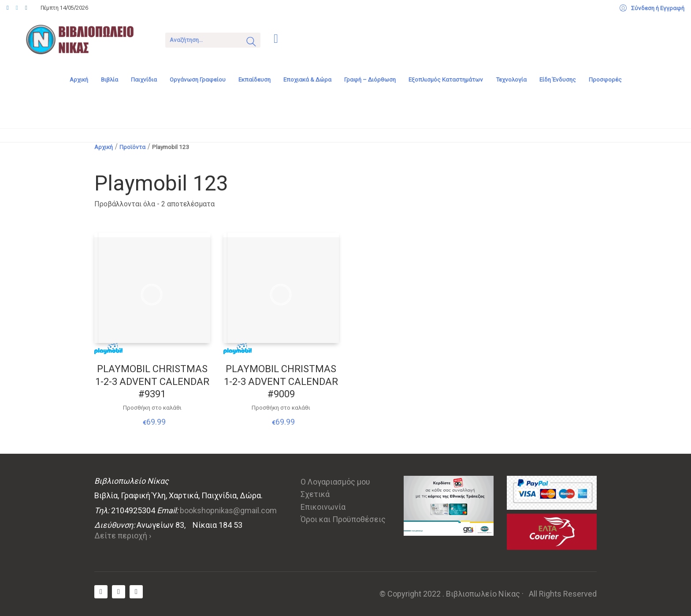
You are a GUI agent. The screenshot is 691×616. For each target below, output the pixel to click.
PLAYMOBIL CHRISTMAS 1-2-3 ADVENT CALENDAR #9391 (152, 381)
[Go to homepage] (86, 39)
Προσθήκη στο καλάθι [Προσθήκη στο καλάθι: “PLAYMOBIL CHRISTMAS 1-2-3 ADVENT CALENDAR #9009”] (281, 408)
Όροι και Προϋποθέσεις (343, 519)
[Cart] (276, 39)
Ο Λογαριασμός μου (335, 482)
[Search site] (251, 43)
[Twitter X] (119, 592)
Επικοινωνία (323, 507)
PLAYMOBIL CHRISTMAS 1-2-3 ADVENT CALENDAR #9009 (281, 381)
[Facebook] (101, 592)
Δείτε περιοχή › (123, 536)
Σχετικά (315, 494)
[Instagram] (136, 592)
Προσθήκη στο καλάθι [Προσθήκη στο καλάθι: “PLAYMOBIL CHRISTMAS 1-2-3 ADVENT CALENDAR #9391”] (152, 408)
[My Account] (652, 8)
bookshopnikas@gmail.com (228, 510)
